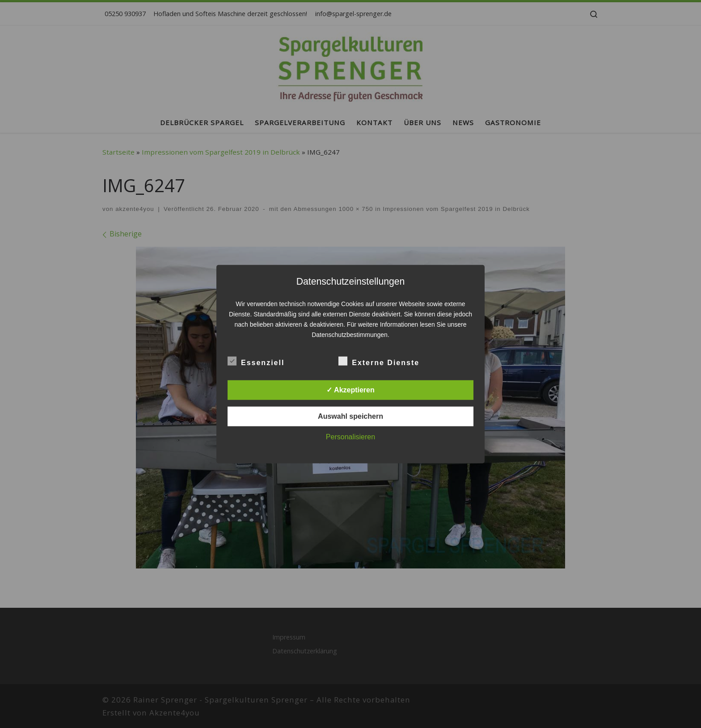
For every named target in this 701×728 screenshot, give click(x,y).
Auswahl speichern (350, 416)
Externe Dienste (379, 361)
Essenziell (256, 361)
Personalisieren (350, 437)
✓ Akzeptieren (350, 390)
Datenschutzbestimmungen (350, 335)
